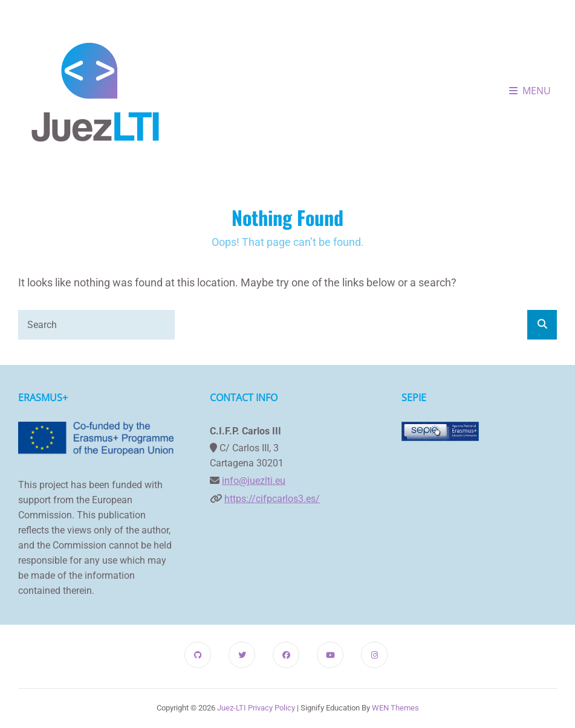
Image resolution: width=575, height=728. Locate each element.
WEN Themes (395, 708)
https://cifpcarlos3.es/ (272, 499)
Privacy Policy (271, 708)
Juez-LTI (232, 708)
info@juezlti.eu (254, 481)
